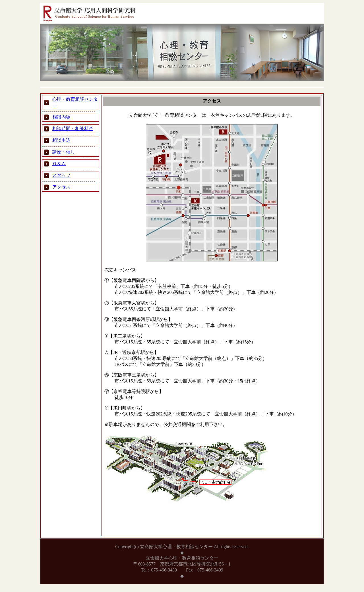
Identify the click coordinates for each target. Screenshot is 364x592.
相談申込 (61, 140)
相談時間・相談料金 (73, 129)
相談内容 (61, 117)
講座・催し (64, 152)
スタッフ (61, 175)
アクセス (61, 187)
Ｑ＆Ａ (59, 164)
